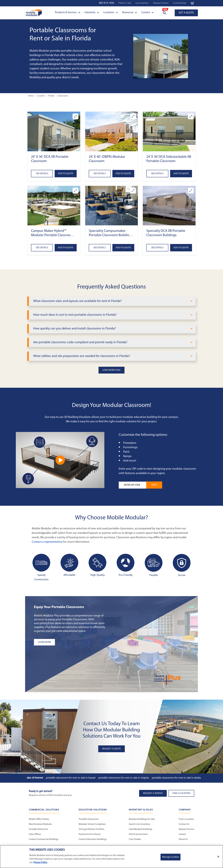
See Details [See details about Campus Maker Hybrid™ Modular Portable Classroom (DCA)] (42, 248)
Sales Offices (35, 834)
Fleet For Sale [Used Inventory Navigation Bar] (125, 3)
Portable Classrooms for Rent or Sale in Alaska (176, 778)
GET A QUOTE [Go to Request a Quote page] (186, 13)
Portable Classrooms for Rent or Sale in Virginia (124, 778)
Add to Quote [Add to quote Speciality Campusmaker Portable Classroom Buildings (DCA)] (123, 248)
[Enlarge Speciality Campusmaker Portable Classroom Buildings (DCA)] (133, 191)
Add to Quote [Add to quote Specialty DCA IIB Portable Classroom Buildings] (181, 248)
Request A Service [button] (153, 793)
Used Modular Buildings (141, 829)
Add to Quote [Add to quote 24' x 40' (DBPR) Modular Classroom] (123, 174)
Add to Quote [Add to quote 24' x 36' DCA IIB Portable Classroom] (66, 174)
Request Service (186, 829)
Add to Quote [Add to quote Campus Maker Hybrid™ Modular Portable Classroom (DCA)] (66, 248)
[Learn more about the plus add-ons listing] (71, 642)
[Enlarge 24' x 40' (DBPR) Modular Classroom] (133, 116)
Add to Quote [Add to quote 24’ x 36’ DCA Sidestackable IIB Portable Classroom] (181, 174)
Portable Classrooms (89, 819)
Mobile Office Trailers (39, 819)
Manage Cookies (170, 857)
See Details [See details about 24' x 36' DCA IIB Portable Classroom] (42, 174)
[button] (54, 131)
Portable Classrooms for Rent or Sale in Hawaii (71, 778)
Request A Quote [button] (111, 749)
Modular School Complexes (92, 824)
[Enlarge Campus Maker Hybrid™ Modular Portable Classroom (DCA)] (75, 191)
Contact (147, 12)
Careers (182, 834)
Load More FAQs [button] (111, 370)
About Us (183, 839)
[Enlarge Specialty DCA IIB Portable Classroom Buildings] (191, 191)
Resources (130, 12)
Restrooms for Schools (90, 834)
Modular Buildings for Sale (142, 819)
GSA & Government (138, 834)
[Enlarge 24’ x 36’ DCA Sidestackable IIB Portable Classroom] (191, 116)
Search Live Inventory (139, 824)
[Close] (218, 857)
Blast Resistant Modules (40, 824)
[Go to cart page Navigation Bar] (193, 3)
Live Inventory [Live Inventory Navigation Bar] (142, 3)
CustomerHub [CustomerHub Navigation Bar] (180, 3)
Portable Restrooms (38, 829)
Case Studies (135, 839)
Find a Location (186, 819)
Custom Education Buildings (93, 839)
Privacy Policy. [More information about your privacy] (40, 863)
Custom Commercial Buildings (44, 839)
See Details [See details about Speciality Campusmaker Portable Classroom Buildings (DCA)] (100, 248)
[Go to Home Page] (34, 13)
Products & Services (68, 12)
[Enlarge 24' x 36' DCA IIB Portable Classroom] (75, 116)
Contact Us (184, 824)
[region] (111, 857)
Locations (111, 12)
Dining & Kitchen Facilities (91, 829)
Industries (92, 12)
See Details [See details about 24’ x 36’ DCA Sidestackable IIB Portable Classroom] (157, 174)
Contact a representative (47, 542)
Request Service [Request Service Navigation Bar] (161, 3)
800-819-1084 (106, 3)
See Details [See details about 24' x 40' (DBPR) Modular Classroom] (100, 174)
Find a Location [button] (181, 793)
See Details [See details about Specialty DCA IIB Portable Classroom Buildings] (157, 248)
